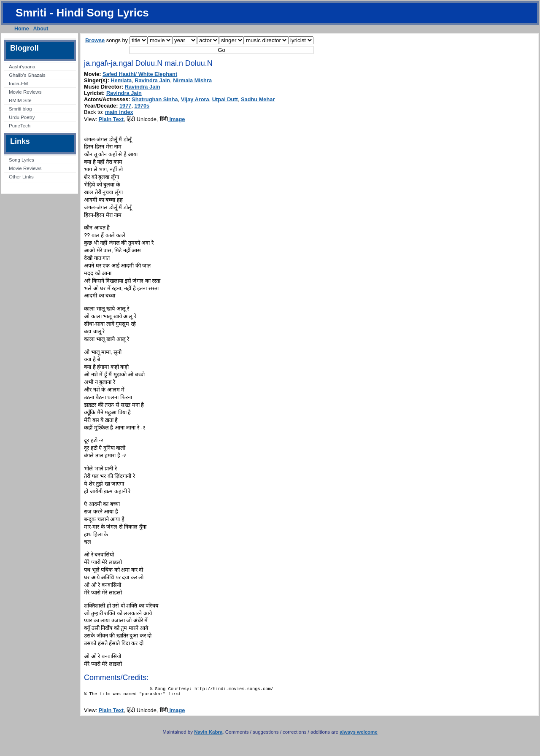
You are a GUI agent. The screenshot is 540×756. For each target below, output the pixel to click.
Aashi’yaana (22, 67)
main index (119, 112)
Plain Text (111, 119)
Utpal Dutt (225, 99)
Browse (95, 40)
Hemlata (121, 80)
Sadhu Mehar (258, 99)
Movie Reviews (25, 92)
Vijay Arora (195, 99)
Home (22, 29)
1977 (125, 106)
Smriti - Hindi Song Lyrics (82, 13)
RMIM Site (20, 100)
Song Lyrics (22, 160)
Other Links (21, 177)
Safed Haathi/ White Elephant (140, 74)
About (41, 29)
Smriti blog (20, 109)
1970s (142, 106)
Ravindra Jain (152, 80)
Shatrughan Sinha (155, 99)
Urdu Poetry (22, 117)
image (172, 119)
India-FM (18, 84)
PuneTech (20, 126)
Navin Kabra (208, 734)
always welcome (359, 734)
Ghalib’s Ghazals (27, 75)
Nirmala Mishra (192, 80)
